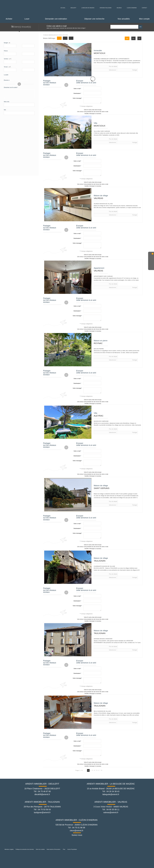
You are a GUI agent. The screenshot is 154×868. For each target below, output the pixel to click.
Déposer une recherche (94, 19)
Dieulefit (72, 8)
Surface (8, 59)
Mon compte (144, 19)
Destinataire (77, 93)
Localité (6, 75)
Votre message (77, 98)
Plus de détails (101, 66)
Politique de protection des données (25, 849)
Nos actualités (124, 19)
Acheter (9, 19)
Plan (64, 849)
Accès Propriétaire (72, 849)
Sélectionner (115, 66)
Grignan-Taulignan (106, 8)
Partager (126, 66)
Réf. (5, 111)
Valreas (120, 8)
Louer (27, 19)
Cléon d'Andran (133, 8)
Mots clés (7, 102)
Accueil (61, 8)
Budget (6, 43)
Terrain (7, 67)
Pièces (6, 51)
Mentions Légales (9, 849)
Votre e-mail (77, 89)
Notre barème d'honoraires (54, 849)
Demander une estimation (56, 19)
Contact (146, 8)
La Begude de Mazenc (87, 8)
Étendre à (7, 80)
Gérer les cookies (40, 849)
